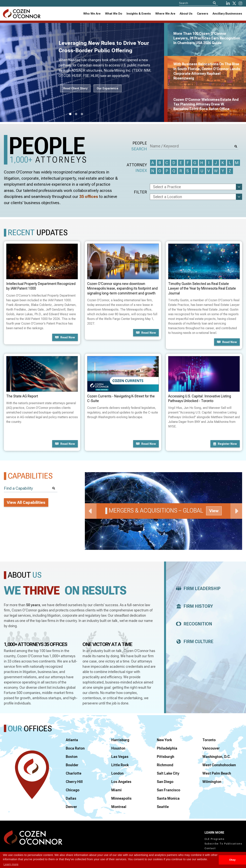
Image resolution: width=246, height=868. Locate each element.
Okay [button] (232, 860)
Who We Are (92, 14)
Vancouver (211, 748)
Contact (210, 848)
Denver (71, 807)
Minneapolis (121, 798)
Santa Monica (168, 798)
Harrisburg (120, 740)
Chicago (73, 790)
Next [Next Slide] (236, 511)
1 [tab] (70, 114)
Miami (116, 790)
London (117, 773)
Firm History (193, 606)
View (214, 511)
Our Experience (108, 88)
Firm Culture (194, 642)
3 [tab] (82, 114)
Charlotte (74, 773)
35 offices (89, 197)
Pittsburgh (166, 757)
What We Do (114, 14)
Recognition (193, 624)
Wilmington (212, 782)
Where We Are (165, 14)
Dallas (71, 798)
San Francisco (169, 790)
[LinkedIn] (228, 3)
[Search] (214, 3)
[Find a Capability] (31, 488)
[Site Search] (199, 3)
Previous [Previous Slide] (91, 511)
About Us (186, 14)
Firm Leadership (197, 589)
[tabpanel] (84, 72)
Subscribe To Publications (223, 844)
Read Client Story (75, 88)
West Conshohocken (219, 765)
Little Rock (120, 765)
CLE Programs (214, 839)
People (139, 146)
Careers (203, 14)
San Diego (165, 782)
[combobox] (139, 14)
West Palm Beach (217, 773)
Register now (225, 444)
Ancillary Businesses (227, 14)
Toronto (209, 740)
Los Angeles (121, 782)
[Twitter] (234, 3)
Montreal (119, 807)
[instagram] (240, 3)
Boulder (72, 765)
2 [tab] (76, 114)
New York (164, 740)
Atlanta (72, 740)
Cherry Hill (74, 782)
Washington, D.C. (217, 757)
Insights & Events (139, 14)
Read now (65, 337)
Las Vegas (120, 757)
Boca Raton (75, 748)
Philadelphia (167, 748)
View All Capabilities (26, 502)
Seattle (163, 807)
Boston (72, 757)
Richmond (165, 765)
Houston (118, 748)
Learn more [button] (11, 864)
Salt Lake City (168, 773)
